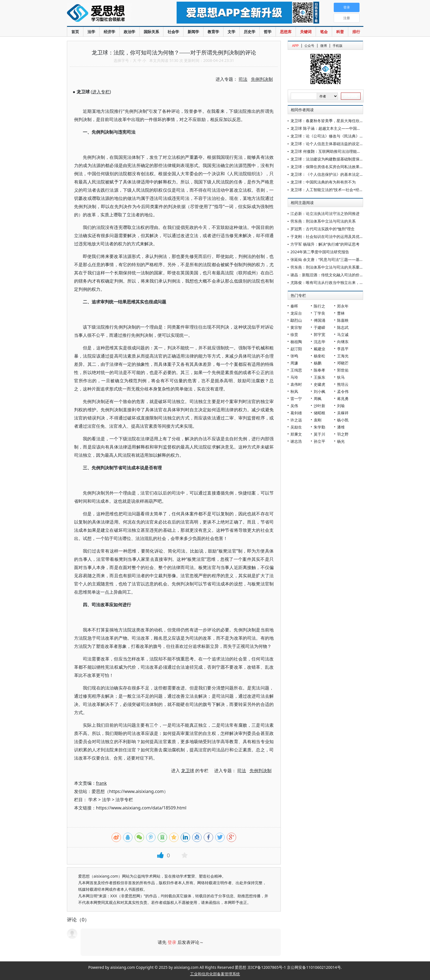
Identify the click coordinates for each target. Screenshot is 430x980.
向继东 (343, 342)
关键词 (306, 32)
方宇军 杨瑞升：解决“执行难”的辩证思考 (325, 244)
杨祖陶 (296, 342)
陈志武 (343, 327)
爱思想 (111, 14)
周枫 (318, 399)
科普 (340, 32)
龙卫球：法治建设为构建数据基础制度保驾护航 (331, 159)
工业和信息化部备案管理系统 (215, 974)
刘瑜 (341, 406)
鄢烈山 (296, 320)
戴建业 (319, 349)
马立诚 (343, 334)
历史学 (250, 32)
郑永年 (343, 306)
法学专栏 (124, 800)
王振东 (319, 377)
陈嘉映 (343, 320)
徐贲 (294, 334)
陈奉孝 (319, 370)
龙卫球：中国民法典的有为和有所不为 (323, 182)
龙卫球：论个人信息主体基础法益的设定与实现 (331, 144)
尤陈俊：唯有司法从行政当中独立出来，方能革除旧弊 (336, 282)
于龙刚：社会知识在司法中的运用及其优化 (327, 236)
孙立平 (319, 441)
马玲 (294, 377)
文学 (231, 32)
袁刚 (318, 420)
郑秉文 (296, 434)
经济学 (109, 32)
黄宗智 (296, 327)
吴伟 (294, 406)
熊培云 (343, 384)
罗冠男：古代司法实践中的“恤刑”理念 (322, 229)
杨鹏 (318, 363)
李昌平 (343, 349)
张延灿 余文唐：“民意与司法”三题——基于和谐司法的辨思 (340, 259)
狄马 (341, 377)
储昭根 (319, 413)
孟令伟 (343, 391)
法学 (91, 32)
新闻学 (193, 32)
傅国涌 (319, 320)
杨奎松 (319, 356)
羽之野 (343, 434)
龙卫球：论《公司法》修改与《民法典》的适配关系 (335, 136)
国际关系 (151, 32)
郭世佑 (343, 370)
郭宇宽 (319, 334)
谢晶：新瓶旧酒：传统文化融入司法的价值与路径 (333, 275)
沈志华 (319, 342)
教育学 (213, 32)
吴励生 (296, 427)
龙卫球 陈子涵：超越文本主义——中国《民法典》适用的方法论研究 (349, 128)
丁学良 (319, 313)
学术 (93, 800)
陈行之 (319, 306)
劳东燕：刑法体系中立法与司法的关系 (323, 221)
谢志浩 (296, 441)
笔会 (324, 32)
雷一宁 (296, 399)
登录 (172, 942)
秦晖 (294, 306)
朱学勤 (319, 427)
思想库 (286, 32)
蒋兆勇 (343, 399)
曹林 (341, 313)
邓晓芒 (343, 363)
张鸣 (294, 356)
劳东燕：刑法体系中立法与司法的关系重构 (327, 267)
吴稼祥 (343, 413)
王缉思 (296, 370)
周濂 (294, 363)
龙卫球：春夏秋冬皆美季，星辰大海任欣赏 (327, 121)
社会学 (173, 32)
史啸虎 (319, 384)
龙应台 (296, 313)
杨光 (341, 441)
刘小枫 (319, 391)
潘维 (341, 427)
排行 (356, 32)
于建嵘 (319, 327)
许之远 (296, 420)
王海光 (343, 356)
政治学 (129, 32)
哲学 (268, 32)
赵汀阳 (296, 349)
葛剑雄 (296, 413)
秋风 (294, 391)
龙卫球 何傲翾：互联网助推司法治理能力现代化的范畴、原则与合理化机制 (354, 151)
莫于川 (319, 434)
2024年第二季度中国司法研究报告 (320, 252)
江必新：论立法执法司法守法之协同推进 (325, 213)
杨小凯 (343, 420)
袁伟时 (296, 384)
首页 (75, 32)
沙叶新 (319, 406)
